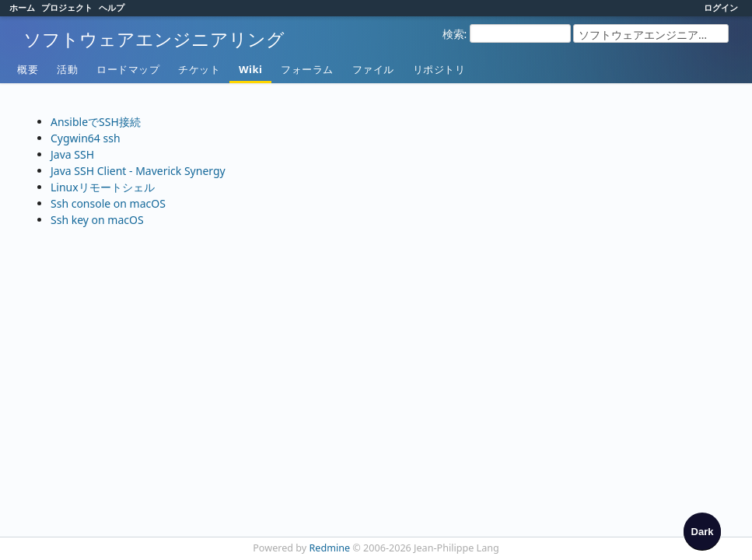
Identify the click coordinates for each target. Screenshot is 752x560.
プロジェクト (67, 7)
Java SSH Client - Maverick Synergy (138, 171)
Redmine (330, 548)
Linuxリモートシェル (103, 187)
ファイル (373, 69)
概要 (28, 69)
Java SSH (72, 154)
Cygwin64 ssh (86, 138)
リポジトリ (439, 69)
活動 (67, 69)
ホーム (22, 7)
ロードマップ (128, 69)
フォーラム (307, 69)
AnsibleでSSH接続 (96, 122)
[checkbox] (702, 531)
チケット (199, 69)
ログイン (721, 7)
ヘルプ (112, 7)
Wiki (250, 69)
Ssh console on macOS (108, 203)
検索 (453, 34)
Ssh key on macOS (97, 220)
